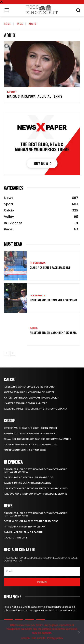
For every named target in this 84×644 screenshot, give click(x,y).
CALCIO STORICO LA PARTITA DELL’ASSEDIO (28, 483)
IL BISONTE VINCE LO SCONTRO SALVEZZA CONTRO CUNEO (36, 488)
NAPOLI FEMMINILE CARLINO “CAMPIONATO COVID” (31, 398)
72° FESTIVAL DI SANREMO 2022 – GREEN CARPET (31, 428)
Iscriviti (42, 582)
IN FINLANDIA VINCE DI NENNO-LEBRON (25, 527)
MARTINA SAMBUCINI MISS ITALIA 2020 (25, 450)
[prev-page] (6, 353)
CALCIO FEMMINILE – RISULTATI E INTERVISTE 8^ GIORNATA (35, 409)
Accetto (25, 638)
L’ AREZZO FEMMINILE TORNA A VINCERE (25, 403)
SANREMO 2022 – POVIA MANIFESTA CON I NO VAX (31, 434)
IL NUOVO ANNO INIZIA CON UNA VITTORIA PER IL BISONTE (36, 494)
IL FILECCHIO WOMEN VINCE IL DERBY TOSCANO (29, 387)
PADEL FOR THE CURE (16, 538)
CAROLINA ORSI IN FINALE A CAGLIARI (24, 532)
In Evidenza (38, 263)
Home (7, 23)
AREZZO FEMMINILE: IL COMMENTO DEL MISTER (29, 392)
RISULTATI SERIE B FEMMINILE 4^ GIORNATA (54, 300)
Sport (12, 92)
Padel (34, 328)
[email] (42, 571)
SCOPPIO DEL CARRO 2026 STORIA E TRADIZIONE (31, 521)
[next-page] (13, 353)
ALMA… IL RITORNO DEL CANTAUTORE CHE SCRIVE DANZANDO (38, 439)
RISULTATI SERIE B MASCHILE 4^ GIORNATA (53, 332)
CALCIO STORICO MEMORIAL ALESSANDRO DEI (29, 477)
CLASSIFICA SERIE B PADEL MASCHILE (50, 267)
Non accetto (38, 638)
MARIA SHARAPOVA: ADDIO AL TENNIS (35, 96)
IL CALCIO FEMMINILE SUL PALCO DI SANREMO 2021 (31, 445)
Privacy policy (55, 638)
